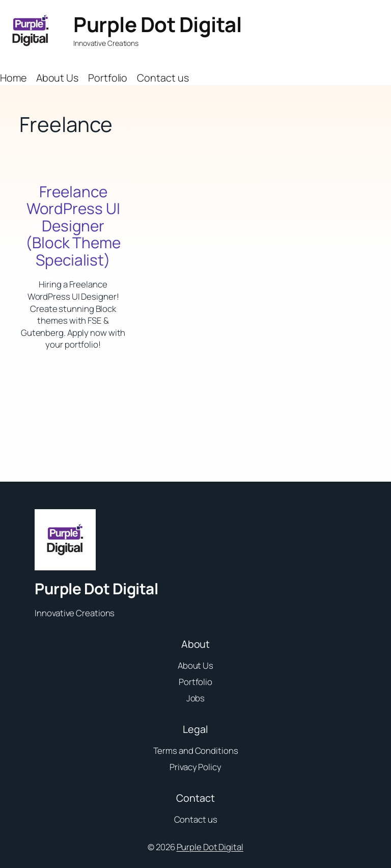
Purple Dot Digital (157, 24)
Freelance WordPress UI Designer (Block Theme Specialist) (73, 226)
